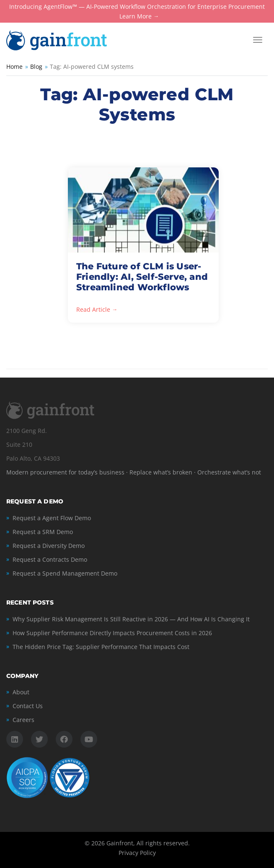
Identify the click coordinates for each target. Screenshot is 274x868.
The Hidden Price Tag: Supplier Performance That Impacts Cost (101, 647)
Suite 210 (19, 444)
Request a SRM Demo (43, 532)
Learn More (136, 17)
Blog (36, 66)
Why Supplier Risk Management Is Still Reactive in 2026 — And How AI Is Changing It (131, 619)
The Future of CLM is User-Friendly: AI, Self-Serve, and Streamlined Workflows (142, 277)
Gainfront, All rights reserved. (148, 843)
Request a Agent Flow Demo (52, 518)
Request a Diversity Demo (49, 546)
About (21, 692)
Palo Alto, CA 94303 (33, 458)
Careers (23, 720)
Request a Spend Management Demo (65, 573)
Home (14, 66)
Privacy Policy (137, 853)
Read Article (93, 310)
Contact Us (28, 706)
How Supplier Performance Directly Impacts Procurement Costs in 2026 (112, 633)
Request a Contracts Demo (50, 559)
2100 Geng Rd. (27, 431)
